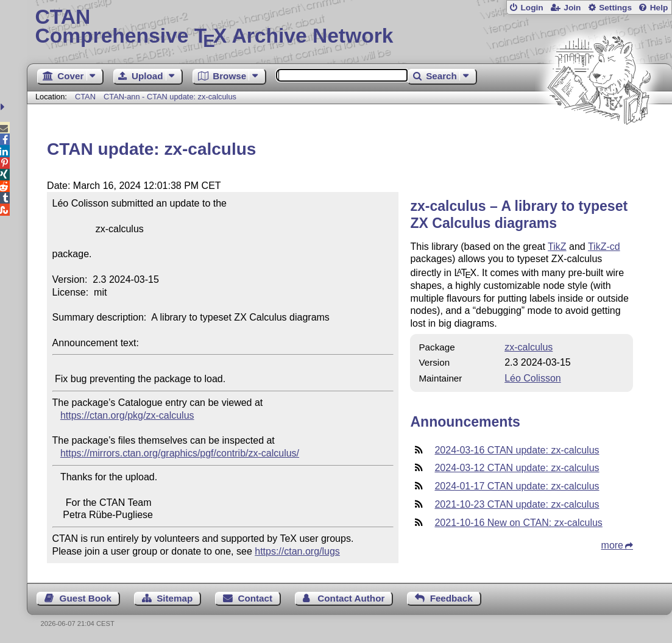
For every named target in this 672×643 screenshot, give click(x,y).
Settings (615, 8)
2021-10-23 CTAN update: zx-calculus (517, 504)
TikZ (557, 247)
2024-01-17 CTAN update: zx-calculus (517, 486)
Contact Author (351, 598)
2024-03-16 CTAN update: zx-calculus (517, 450)
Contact (256, 598)
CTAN (85, 97)
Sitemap (175, 598)
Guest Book (86, 598)
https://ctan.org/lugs (297, 551)
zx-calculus (529, 347)
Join (572, 8)
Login (532, 8)
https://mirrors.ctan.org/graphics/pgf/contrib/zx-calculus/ (180, 453)
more (612, 545)
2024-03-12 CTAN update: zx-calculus (517, 468)
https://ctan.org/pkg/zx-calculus (127, 415)
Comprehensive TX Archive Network (349, 27)
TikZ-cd (604, 247)
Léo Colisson (533, 378)
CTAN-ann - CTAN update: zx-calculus (170, 97)
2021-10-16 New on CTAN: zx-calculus (518, 523)
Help (659, 8)
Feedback (451, 598)
